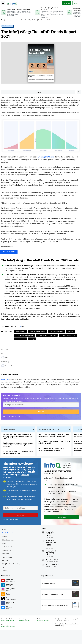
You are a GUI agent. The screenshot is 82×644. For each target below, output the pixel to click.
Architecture (21, 347)
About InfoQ (7, 565)
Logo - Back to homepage (13, 2)
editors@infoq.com (43, 634)
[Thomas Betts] (4, 373)
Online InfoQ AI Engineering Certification (51, 564)
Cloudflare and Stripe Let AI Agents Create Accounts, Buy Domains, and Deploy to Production (18, 454)
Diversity (6, 582)
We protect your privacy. (12, 424)
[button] (41, 419)
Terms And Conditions (72, 637)
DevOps (71, 339)
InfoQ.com (6, 387)
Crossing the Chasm (47, 159)
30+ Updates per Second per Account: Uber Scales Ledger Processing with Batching (55, 445)
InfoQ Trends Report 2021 (48, 343)
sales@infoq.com (25, 634)
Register (66, 3)
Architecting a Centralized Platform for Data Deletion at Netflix (55, 452)
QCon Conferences (9, 551)
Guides (17, 20)
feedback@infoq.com (9, 634)
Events (5, 555)
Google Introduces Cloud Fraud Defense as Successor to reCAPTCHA (19, 462)
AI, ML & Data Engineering (25, 343)
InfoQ (8, 365)
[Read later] (15, 92)
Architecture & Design (38, 339)
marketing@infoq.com (9, 640)
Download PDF (11, 255)
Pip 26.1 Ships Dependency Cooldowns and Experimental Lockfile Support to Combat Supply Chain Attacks (18, 446)
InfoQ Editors (7, 562)
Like (8, 92)
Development (8, 26)
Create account (8, 544)
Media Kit (6, 572)
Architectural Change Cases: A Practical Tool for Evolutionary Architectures (55, 459)
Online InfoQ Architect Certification (50, 545)
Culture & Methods (58, 339)
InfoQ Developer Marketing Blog (12, 577)
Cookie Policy (59, 639)
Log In (5, 548)
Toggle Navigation (4, 3)
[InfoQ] (4, 365)
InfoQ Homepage (7, 20)
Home (5, 541)
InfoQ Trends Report (69, 343)
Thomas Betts (11, 373)
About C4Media (8, 569)
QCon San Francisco (53, 571)
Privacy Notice (60, 637)
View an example (23, 409)
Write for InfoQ (8, 558)
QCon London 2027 (52, 576)
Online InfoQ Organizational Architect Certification (51, 555)
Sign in (76, 3)
